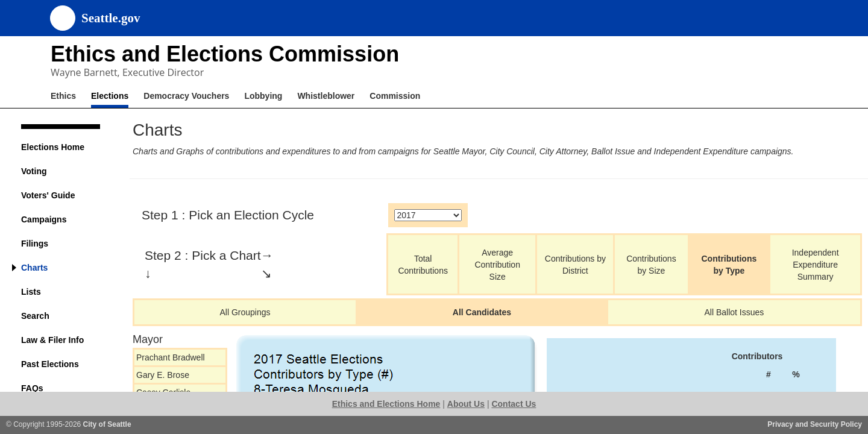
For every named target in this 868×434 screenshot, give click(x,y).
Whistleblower (326, 96)
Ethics (63, 96)
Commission (395, 96)
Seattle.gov (111, 18)
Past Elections (50, 364)
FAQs (32, 388)
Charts (34, 268)
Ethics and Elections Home (386, 404)
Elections (110, 96)
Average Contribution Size (497, 265)
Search (35, 316)
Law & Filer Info (52, 340)
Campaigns (44, 219)
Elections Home (53, 147)
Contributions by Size (651, 265)
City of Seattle (107, 424)
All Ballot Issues (734, 312)
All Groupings (245, 312)
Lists (31, 292)
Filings (35, 244)
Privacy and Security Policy (815, 424)
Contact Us (514, 404)
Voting (34, 171)
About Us (466, 404)
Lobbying (263, 96)
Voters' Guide (48, 195)
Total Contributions (423, 265)
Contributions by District (575, 265)
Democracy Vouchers (186, 96)
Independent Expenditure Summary (816, 265)
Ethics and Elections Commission (225, 54)
